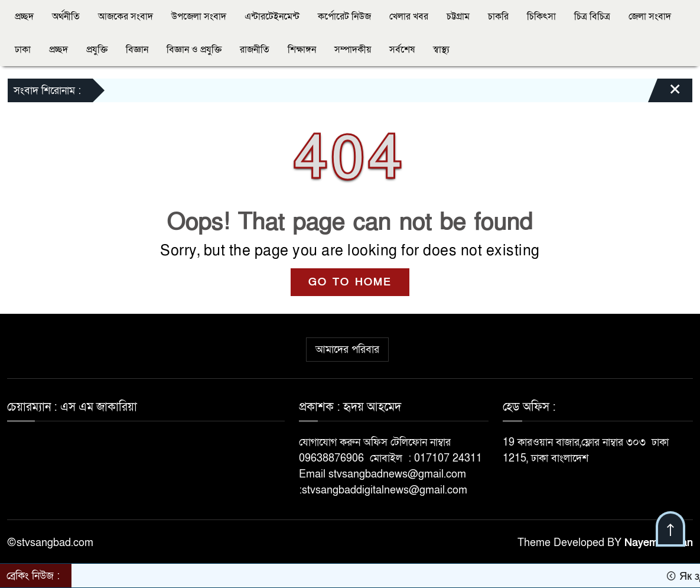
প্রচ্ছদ (24, 17)
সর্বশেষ (402, 50)
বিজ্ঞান (137, 50)
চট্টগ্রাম (458, 17)
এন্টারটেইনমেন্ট (272, 17)
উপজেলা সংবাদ (199, 17)
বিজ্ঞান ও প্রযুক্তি (194, 50)
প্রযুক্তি (97, 50)
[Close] (665, 93)
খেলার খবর (409, 17)
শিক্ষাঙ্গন (302, 50)
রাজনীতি (255, 50)
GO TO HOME (350, 282)
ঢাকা (23, 50)
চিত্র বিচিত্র (592, 17)
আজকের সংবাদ (126, 17)
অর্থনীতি (66, 17)
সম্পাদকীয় (353, 50)
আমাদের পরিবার (347, 350)
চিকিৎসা (541, 17)
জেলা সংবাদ (650, 17)
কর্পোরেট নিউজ (344, 17)
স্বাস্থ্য (441, 50)
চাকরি (498, 17)
